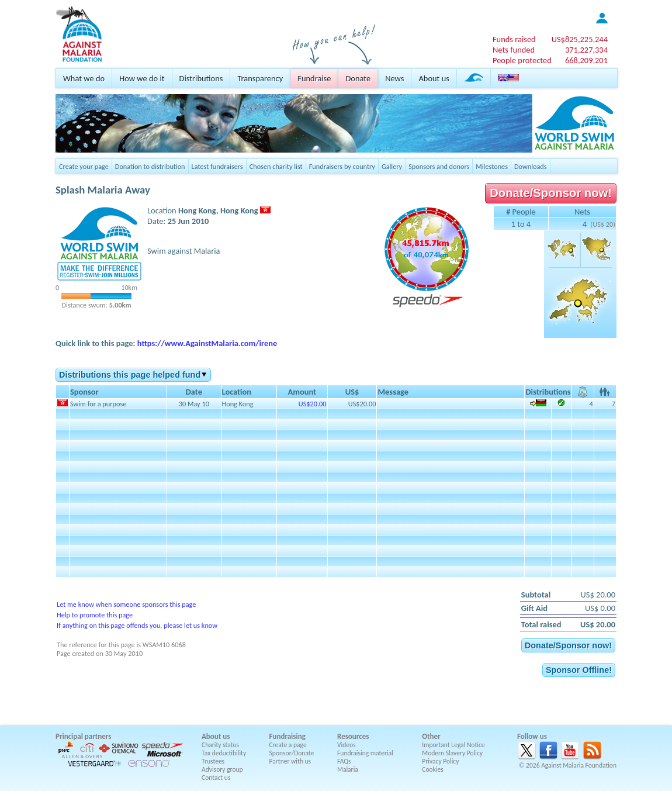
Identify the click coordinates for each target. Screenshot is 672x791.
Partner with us (290, 761)
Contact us (216, 778)
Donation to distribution (150, 166)
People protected (522, 60)
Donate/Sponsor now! (551, 193)
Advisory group (222, 769)
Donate (358, 78)
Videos (347, 745)
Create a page (288, 745)
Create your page (84, 166)
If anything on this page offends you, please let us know (137, 625)
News (394, 78)
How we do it (142, 78)
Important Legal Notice (453, 745)
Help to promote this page (95, 615)
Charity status (220, 745)
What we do (84, 78)
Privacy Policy (440, 761)
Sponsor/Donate (292, 753)
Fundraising (287, 736)
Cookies (433, 769)
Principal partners (83, 736)
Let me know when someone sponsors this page (126, 604)
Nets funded (514, 50)
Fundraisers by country (342, 166)
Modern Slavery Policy (452, 753)
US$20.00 (313, 404)
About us (434, 78)
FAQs (344, 761)
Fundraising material (365, 753)
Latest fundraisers (217, 166)
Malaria (348, 769)
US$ (580, 39)
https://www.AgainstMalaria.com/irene (207, 343)
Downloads (531, 166)
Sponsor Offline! (579, 670)
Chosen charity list (276, 166)
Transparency (260, 78)
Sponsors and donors (439, 166)
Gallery (392, 166)
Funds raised (514, 39)
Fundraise (314, 78)
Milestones (492, 166)
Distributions (201, 78)
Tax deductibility (224, 753)
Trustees (213, 761)
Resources (353, 736)
